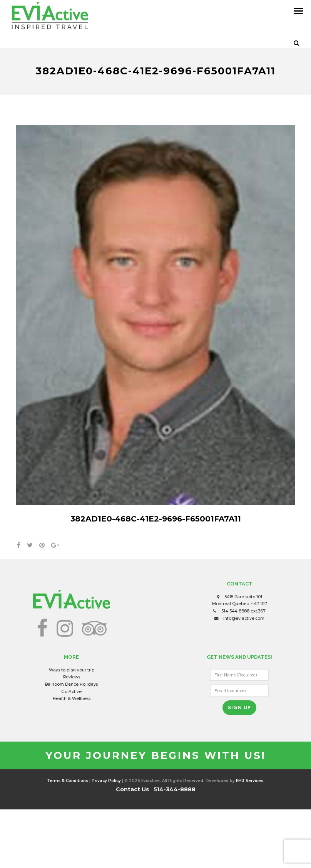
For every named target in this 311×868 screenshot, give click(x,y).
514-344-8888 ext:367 (243, 611)
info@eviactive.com (244, 618)
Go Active (71, 692)
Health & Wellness (72, 699)
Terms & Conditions (68, 781)
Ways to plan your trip (72, 670)
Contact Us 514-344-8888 (156, 789)
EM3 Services (250, 781)
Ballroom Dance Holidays (71, 684)
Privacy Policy (106, 781)
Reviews (72, 677)
